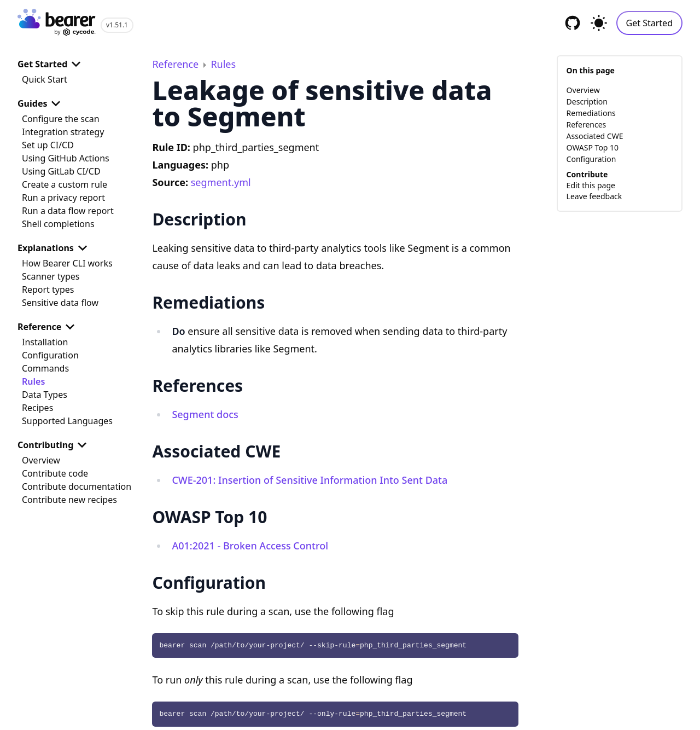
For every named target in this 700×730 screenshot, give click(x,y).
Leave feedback (594, 196)
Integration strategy (63, 132)
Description (587, 102)
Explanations (54, 248)
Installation (45, 342)
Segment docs (205, 414)
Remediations (591, 113)
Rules (33, 381)
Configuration (50, 355)
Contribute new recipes (69, 500)
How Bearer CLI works (67, 263)
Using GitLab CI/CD (61, 171)
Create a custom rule (65, 184)
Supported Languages (67, 421)
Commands (45, 368)
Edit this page (591, 185)
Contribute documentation (77, 486)
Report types (48, 289)
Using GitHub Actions (66, 158)
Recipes (37, 408)
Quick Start (45, 79)
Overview (41, 460)
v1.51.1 (117, 25)
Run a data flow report (68, 211)
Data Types (45, 395)
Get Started (649, 23)
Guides (41, 103)
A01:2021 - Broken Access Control (250, 546)
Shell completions (58, 224)
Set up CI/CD (48, 145)
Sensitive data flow (60, 303)
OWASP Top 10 (593, 147)
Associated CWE (595, 136)
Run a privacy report (63, 198)
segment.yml (221, 182)
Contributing (54, 445)
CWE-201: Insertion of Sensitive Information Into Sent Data (310, 480)
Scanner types (51, 276)
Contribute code (55, 473)
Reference (48, 327)
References (587, 124)
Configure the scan (61, 119)
